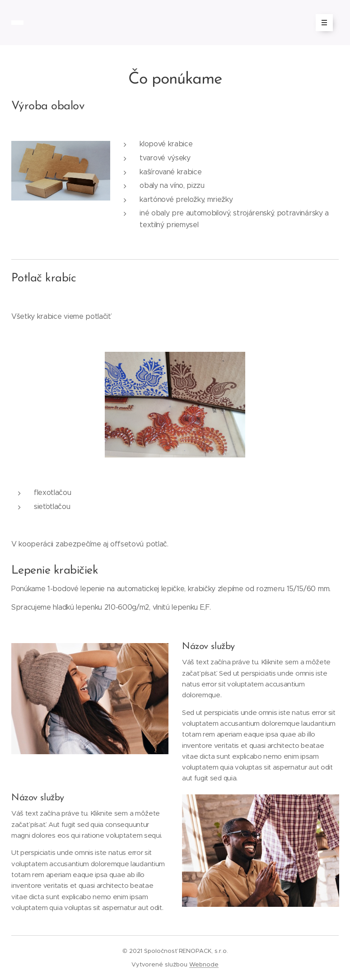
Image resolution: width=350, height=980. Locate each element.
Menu (321, 23)
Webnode (204, 964)
